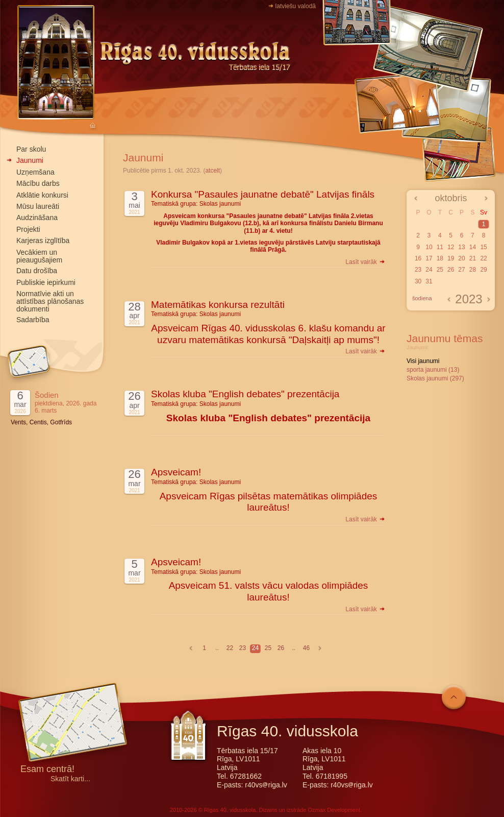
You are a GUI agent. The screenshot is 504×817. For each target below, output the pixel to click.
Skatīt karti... (70, 779)
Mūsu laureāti (38, 206)
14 (473, 247)
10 (429, 247)
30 (418, 281)
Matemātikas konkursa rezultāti (218, 305)
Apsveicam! (176, 472)
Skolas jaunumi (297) (435, 378)
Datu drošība (37, 271)
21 (473, 258)
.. (217, 648)
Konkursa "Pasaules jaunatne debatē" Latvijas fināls (263, 194)
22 (230, 648)
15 (483, 247)
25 (268, 648)
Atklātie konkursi (42, 195)
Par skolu (31, 149)
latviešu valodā (296, 6)
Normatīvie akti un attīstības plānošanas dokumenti (50, 301)
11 (440, 247)
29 (483, 270)
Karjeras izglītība (43, 241)
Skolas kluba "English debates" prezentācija (245, 394)
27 (461, 270)
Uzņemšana (35, 172)
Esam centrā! (47, 770)
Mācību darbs (38, 183)
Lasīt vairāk (366, 262)
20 (461, 258)
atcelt (212, 171)
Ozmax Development (334, 810)
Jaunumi (30, 160)
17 (429, 258)
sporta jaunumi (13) (433, 370)
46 (306, 648)
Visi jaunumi (423, 361)
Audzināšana (37, 218)
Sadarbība (33, 320)
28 (473, 270)
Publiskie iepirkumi (46, 282)
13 (461, 247)
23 (243, 648)
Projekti (28, 229)
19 (451, 258)
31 (429, 281)
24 (255, 648)
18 (440, 258)
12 (451, 247)
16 (418, 258)
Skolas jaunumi (220, 204)
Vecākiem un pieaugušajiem (39, 256)
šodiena (422, 298)
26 (281, 648)
